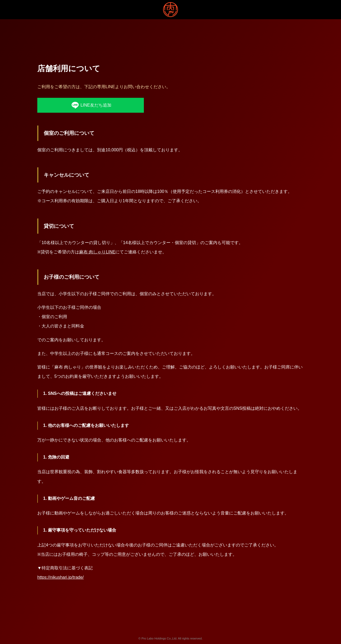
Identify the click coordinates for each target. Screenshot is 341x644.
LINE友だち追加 (91, 105)
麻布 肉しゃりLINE (97, 252)
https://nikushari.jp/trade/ (60, 577)
